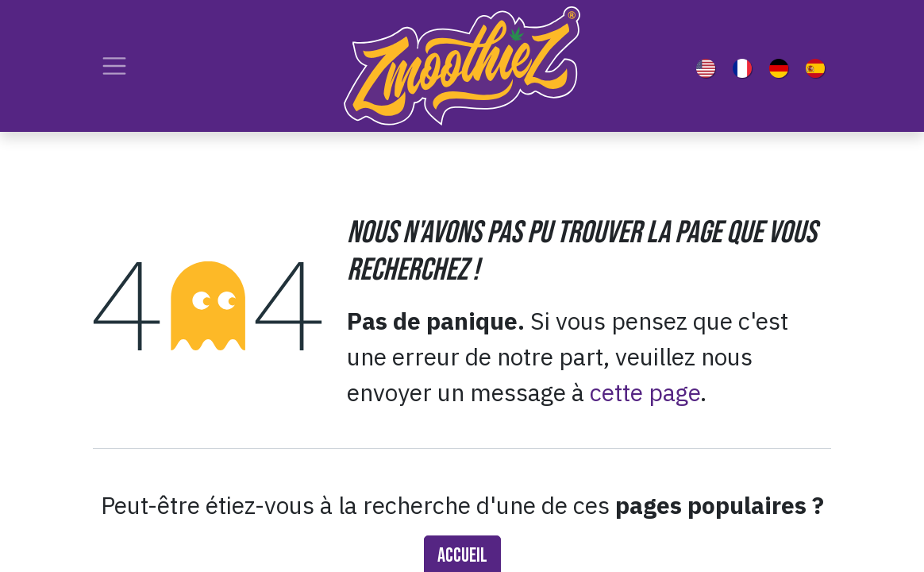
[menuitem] (709, 66)
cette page (645, 392)
